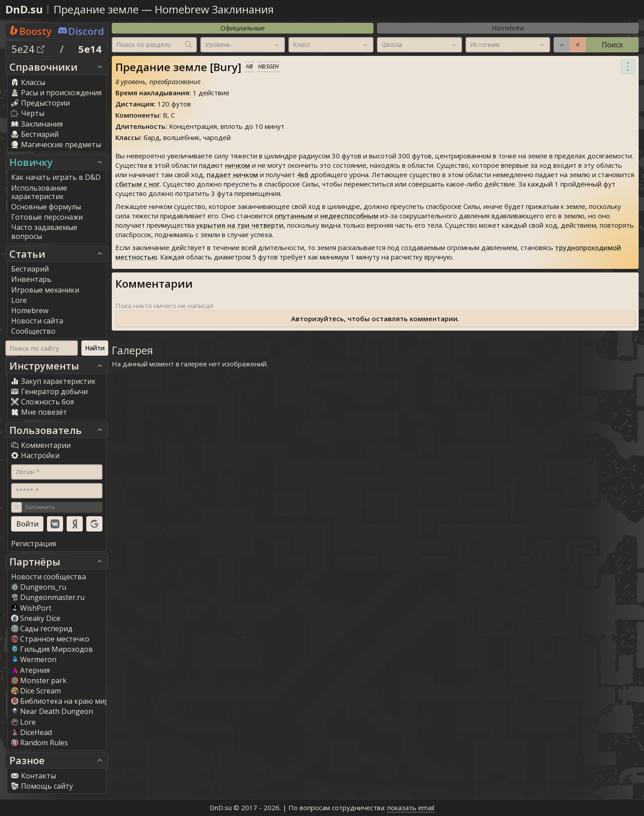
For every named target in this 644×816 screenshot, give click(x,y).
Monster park (39, 680)
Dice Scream (36, 691)
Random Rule (40, 743)
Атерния (30, 670)
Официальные (243, 28)
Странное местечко (50, 639)
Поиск (612, 45)
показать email (411, 807)
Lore (23, 722)
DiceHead (32, 732)
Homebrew (508, 28)
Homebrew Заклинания (214, 9)
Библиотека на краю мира (62, 701)
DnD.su (24, 9)
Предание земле (96, 9)
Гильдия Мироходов (52, 649)
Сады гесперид (42, 629)
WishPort (31, 608)
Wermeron (34, 659)
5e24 (28, 49)
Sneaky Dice (36, 618)
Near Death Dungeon (52, 711)
